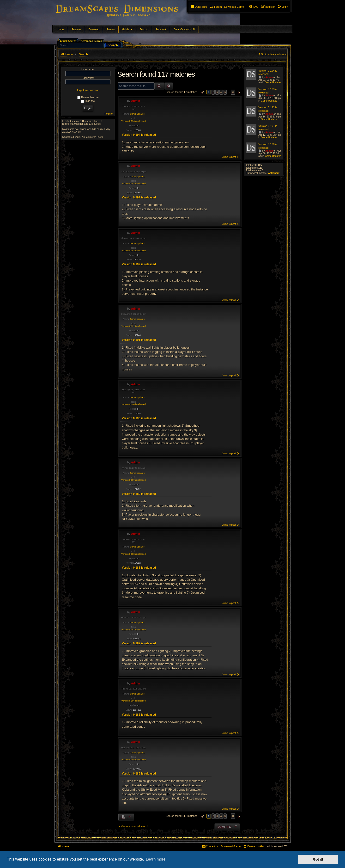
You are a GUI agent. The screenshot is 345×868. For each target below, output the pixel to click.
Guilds (127, 29)
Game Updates (137, 114)
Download (94, 29)
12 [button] (233, 92)
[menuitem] (283, 7)
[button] (202, 92)
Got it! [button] (318, 859)
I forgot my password (88, 90)
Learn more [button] (156, 859)
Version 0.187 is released (134, 630)
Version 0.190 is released (134, 404)
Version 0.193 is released (134, 184)
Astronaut (274, 173)
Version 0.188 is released (134, 554)
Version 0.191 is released (134, 326)
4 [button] (221, 92)
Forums (111, 29)
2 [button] (213, 92)
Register (109, 114)
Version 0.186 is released (134, 701)
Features (76, 29)
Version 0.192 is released (134, 251)
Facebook (161, 29)
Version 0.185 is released (134, 760)
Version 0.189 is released (134, 480)
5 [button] (225, 92)
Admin (136, 101)
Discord (144, 29)
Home (61, 29)
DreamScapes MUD (184, 29)
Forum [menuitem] (216, 7)
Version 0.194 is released (134, 121)
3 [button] (217, 92)
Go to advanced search (275, 54)
